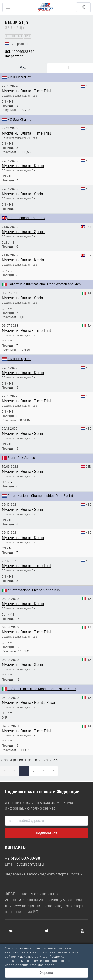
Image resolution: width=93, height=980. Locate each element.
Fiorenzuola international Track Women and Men (44, 285)
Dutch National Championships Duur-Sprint (40, 496)
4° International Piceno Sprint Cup (33, 590)
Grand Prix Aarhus (21, 458)
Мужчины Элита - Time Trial (26, 91)
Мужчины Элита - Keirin (23, 166)
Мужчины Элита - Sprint (23, 194)
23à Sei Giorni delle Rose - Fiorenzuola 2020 (42, 689)
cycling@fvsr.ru (30, 865)
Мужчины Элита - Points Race (29, 703)
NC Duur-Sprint (19, 78)
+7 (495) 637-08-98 (23, 859)
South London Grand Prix (26, 218)
